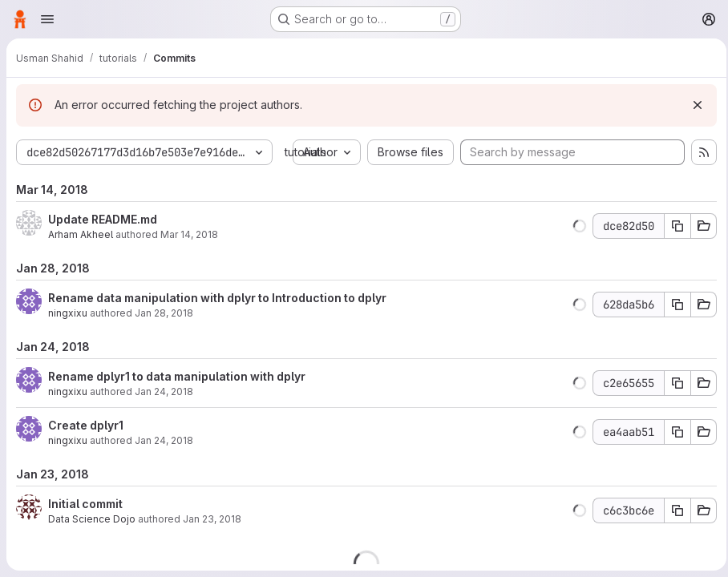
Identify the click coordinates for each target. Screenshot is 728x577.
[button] (575, 258)
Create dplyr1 (86, 457)
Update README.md (103, 251)
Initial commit (85, 536)
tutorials (305, 152)
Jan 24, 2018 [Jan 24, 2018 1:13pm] (164, 424)
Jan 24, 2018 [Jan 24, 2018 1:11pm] (164, 472)
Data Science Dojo (92, 551)
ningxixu (68, 345)
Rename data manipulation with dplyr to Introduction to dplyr (217, 330)
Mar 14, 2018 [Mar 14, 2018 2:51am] (189, 266)
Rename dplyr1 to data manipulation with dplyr (177, 408)
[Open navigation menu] (47, 19)
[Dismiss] (693, 105)
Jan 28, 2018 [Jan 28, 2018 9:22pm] (164, 345)
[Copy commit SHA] (673, 258)
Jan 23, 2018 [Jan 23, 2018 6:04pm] (212, 551)
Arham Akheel (81, 266)
